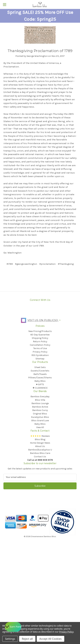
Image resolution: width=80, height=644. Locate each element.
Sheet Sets (40, 367)
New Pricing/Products (40, 331)
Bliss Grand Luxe (40, 420)
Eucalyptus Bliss (40, 417)
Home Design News (40, 443)
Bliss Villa (40, 400)
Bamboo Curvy (40, 410)
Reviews (40, 436)
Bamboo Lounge (40, 403)
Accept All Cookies (50, 639)
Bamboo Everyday (40, 397)
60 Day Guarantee (40, 335)
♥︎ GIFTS (40, 384)
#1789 (10, 264)
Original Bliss (40, 414)
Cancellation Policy (40, 345)
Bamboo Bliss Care (40, 453)
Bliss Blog (40, 439)
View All (40, 427)
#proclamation (47, 264)
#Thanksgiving (66, 264)
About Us (40, 446)
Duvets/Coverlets (40, 371)
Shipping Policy (40, 338)
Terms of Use (40, 348)
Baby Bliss (40, 381)
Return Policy (40, 342)
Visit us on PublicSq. (39, 320)
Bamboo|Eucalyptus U (40, 450)
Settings (10, 639)
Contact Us (40, 457)
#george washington (26, 264)
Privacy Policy (40, 352)
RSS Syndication (40, 355)
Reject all (27, 639)
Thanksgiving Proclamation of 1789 (40, 51)
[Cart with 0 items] (78, 4)
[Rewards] (13, 627)
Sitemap (40, 359)
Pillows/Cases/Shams (40, 378)
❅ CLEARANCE (40, 388)
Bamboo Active (40, 407)
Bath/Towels (40, 374)
